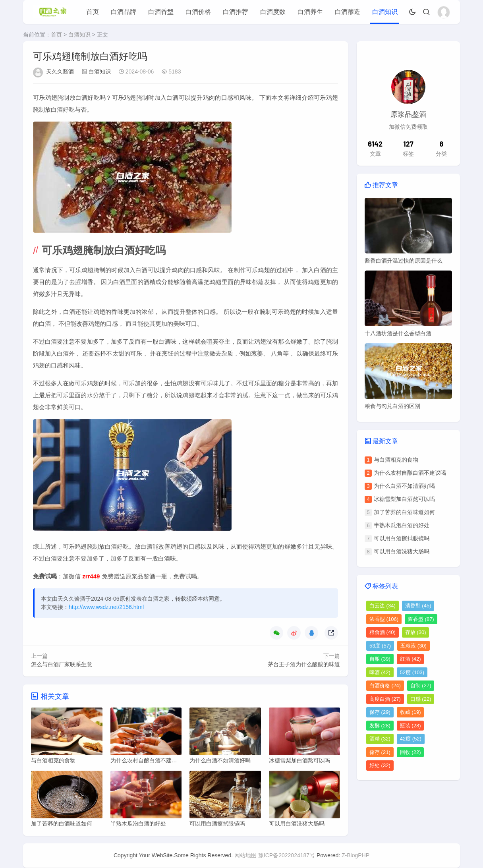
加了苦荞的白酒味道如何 (404, 512)
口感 (421, 699)
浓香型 (384, 619)
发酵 (380, 726)
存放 (416, 632)
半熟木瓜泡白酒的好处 (402, 525)
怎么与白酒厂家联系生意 (62, 664)
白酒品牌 (124, 12)
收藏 (411, 712)
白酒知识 (385, 12)
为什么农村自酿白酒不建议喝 (410, 473)
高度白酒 (385, 699)
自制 (421, 685)
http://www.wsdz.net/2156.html (106, 607)
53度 (380, 646)
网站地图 (245, 856)
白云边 (383, 606)
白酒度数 (273, 12)
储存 (380, 752)
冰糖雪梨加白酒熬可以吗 (404, 499)
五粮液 (413, 646)
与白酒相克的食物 (396, 460)
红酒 (411, 659)
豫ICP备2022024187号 (287, 856)
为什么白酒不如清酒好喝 (404, 486)
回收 (411, 752)
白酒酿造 (348, 12)
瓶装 (411, 726)
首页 (93, 12)
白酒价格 (198, 12)
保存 (380, 712)
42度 (411, 739)
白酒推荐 (236, 12)
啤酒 (380, 672)
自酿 (380, 659)
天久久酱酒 (60, 72)
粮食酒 (383, 632)
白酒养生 (310, 12)
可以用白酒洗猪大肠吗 (402, 551)
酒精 (380, 739)
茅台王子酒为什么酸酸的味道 (304, 664)
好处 (380, 765)
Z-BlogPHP (355, 856)
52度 (412, 672)
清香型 (418, 606)
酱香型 (421, 619)
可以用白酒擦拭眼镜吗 (402, 538)
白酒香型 (161, 12)
